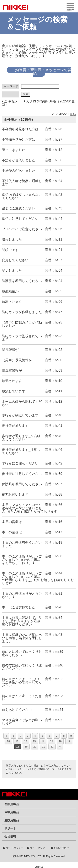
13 (34, 741)
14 (43, 741)
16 (60, 741)
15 (52, 741)
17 (69, 741)
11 (17, 741)
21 (43, 747)
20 (35, 747)
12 (26, 741)
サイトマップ (36, 848)
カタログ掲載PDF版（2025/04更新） (38, 103)
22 (52, 747)
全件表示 (10, 101)
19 (26, 747)
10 (8, 741)
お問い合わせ (60, 848)
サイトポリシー (13, 848)
